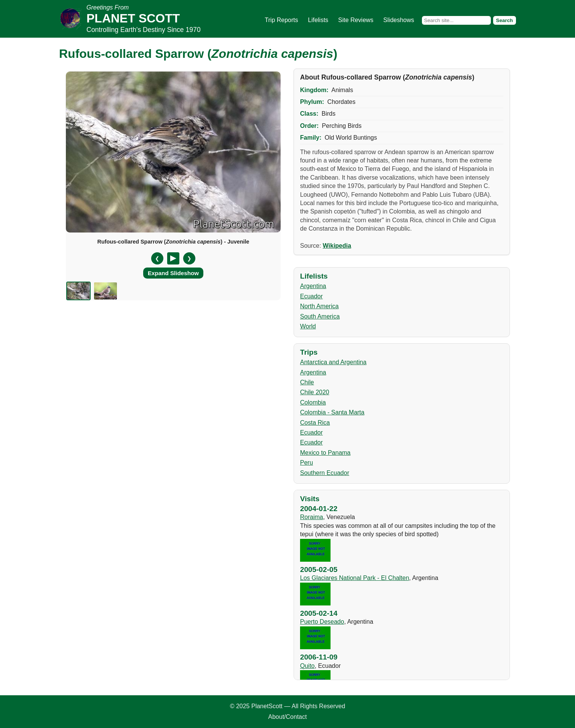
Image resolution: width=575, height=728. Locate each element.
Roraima (311, 517)
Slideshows (399, 20)
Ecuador (311, 296)
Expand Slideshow (173, 273)
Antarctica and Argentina (333, 362)
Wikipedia (337, 246)
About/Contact (287, 717)
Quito (307, 666)
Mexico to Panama (325, 453)
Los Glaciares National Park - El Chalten (355, 578)
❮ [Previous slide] (157, 258)
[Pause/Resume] (173, 258)
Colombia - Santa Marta (332, 412)
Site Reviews (356, 20)
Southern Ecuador (325, 473)
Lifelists (318, 20)
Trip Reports (281, 20)
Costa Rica (315, 423)
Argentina (313, 286)
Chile (307, 382)
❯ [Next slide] (189, 258)
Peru (307, 463)
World (308, 326)
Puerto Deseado (322, 622)
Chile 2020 (315, 392)
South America (320, 316)
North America (319, 306)
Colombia (313, 402)
